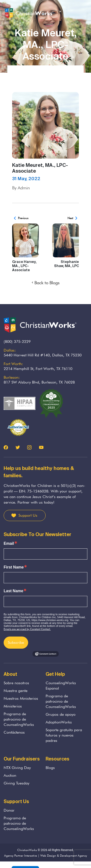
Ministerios (13, 706)
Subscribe (16, 642)
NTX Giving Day (17, 768)
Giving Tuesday (17, 783)
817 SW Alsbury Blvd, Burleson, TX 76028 (39, 382)
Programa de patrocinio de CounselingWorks (19, 719)
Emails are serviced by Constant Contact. (27, 629)
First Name (14, 567)
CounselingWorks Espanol (61, 686)
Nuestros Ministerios (21, 698)
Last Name (13, 591)
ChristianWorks (27, 850)
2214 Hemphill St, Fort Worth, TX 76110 (38, 369)
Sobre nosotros (16, 683)
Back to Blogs (46, 283)
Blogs (50, 768)
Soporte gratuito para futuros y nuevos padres (64, 735)
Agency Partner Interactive (21, 856)
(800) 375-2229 (17, 342)
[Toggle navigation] (84, 13)
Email (9, 544)
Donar (9, 810)
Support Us (28, 515)
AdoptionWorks (59, 722)
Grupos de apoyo (61, 714)
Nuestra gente (16, 691)
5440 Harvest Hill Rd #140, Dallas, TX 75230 (43, 355)
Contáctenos (14, 732)
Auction (10, 775)
